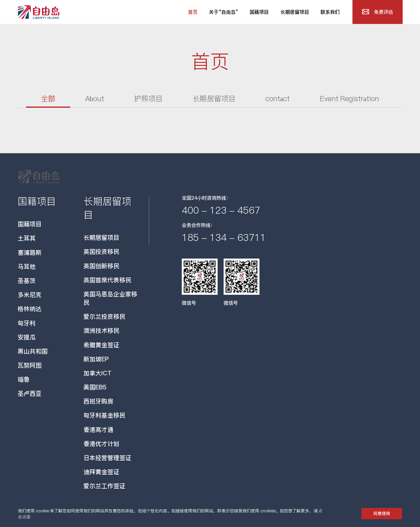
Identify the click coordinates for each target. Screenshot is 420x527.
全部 (48, 99)
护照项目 (148, 99)
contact (278, 99)
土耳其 (27, 238)
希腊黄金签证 (101, 345)
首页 (196, 14)
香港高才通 (98, 430)
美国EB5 (95, 387)
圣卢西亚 (30, 394)
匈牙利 (27, 323)
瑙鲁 (24, 379)
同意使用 (382, 514)
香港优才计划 (101, 444)
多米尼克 (30, 295)
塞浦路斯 (30, 253)
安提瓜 (27, 337)
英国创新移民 (101, 266)
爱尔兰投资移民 (104, 317)
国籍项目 (259, 12)
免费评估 (384, 12)
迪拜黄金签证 (101, 472)
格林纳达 (30, 309)
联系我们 (330, 12)
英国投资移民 (101, 252)
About (95, 99)
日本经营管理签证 (107, 458)
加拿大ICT (97, 373)
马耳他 (27, 267)
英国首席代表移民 (107, 280)
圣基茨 (27, 281)
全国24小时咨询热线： (206, 198)
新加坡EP (96, 359)
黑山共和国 (33, 351)
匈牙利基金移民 (104, 415)
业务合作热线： (198, 225)
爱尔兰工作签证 (104, 486)
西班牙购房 (98, 401)
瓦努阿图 (30, 365)
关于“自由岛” (224, 12)
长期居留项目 (295, 12)
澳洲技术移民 (101, 331)
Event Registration (350, 99)
